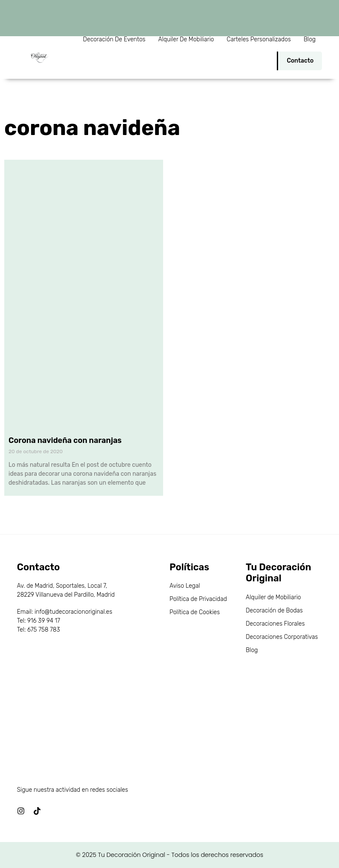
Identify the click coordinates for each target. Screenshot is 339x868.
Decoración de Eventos (114, 40)
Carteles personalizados (259, 40)
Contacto (300, 61)
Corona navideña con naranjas (65, 440)
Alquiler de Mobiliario (186, 40)
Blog (310, 40)
